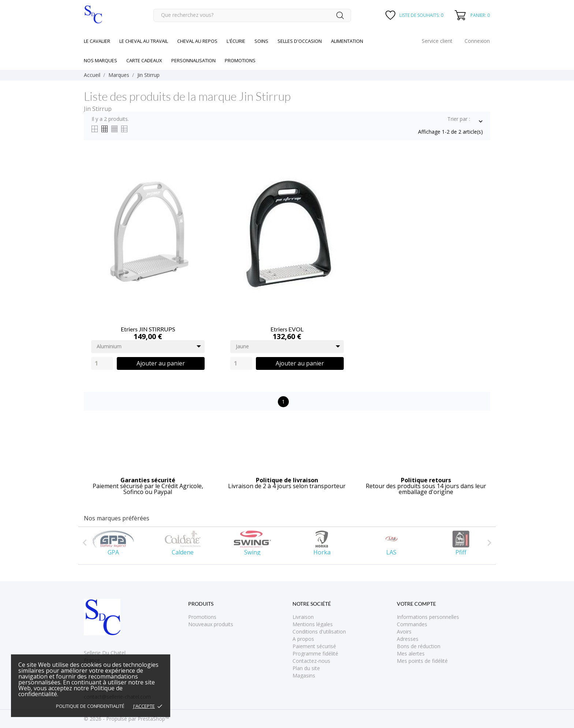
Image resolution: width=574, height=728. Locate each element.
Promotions (202, 617)
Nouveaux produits (211, 624)
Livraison (303, 617)
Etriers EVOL (287, 329)
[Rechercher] (252, 15)
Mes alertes (411, 653)
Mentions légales (313, 624)
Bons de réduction (419, 646)
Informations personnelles (428, 617)
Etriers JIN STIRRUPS (148, 329)
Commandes (412, 624)
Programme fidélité (315, 653)
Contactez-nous (311, 661)
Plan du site (306, 668)
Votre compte (416, 604)
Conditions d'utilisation (319, 632)
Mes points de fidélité (422, 661)
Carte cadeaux (144, 60)
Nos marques (100, 60)
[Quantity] (102, 363)
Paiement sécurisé (314, 646)
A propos (303, 639)
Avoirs (404, 632)
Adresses (408, 639)
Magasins (304, 675)
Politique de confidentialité (90, 706)
